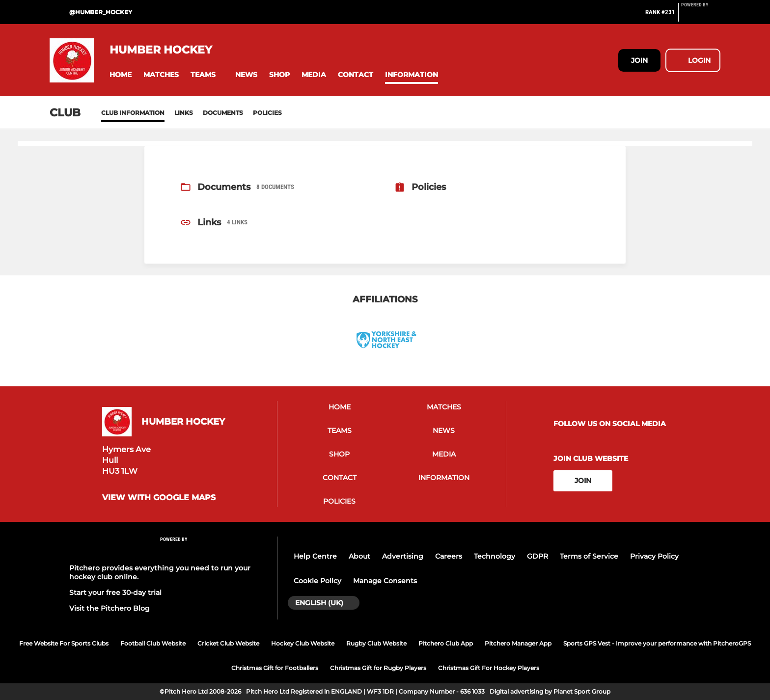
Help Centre (315, 556)
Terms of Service (589, 556)
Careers (449, 556)
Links (184, 113)
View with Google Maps (159, 498)
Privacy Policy (654, 556)
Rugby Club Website (376, 643)
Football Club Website (153, 643)
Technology (495, 556)
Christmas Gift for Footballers (275, 668)
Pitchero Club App (446, 643)
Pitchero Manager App (518, 643)
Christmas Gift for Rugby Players (378, 668)
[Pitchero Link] (701, 16)
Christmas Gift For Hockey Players (489, 668)
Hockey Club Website (303, 643)
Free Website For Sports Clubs (64, 643)
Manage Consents (385, 581)
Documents (223, 113)
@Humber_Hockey (101, 12)
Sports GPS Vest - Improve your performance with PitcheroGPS (657, 643)
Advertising (403, 556)
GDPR (537, 556)
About (359, 556)
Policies (267, 113)
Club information (133, 113)
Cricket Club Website (228, 643)
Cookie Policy (317, 581)
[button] (121, 75)
